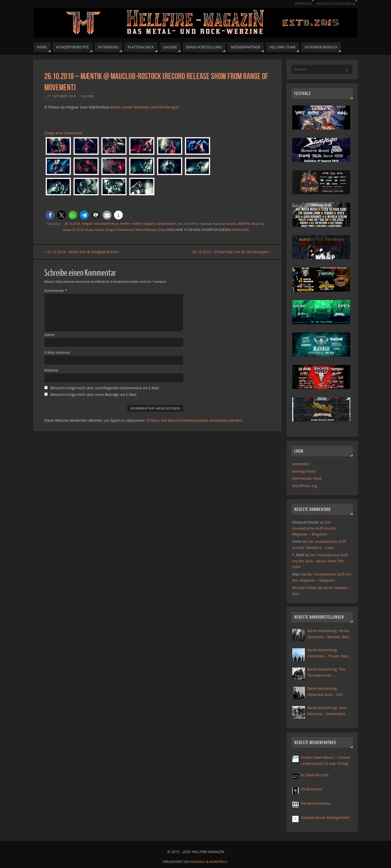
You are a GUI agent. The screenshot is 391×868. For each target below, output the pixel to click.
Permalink (240, 230)
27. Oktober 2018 (61, 96)
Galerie (87, 96)
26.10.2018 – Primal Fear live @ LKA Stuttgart (231, 252)
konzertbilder (166, 224)
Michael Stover (305, 588)
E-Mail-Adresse (57, 352)
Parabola (198, 862)
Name (49, 335)
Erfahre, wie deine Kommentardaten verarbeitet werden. (195, 420)
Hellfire (125, 224)
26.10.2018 (72, 224)
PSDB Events (312, 789)
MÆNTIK (244, 224)
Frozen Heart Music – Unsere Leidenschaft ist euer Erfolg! (326, 760)
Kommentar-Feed (307, 478)
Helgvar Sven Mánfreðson (100, 224)
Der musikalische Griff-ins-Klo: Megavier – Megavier (315, 528)
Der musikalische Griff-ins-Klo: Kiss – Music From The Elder (321, 561)
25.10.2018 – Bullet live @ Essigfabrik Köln (81, 252)
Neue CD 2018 (73, 230)
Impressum (301, 4)
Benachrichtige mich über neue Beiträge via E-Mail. (94, 394)
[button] (50, 215)
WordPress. (219, 862)
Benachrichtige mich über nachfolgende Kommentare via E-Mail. (105, 388)
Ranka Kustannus (316, 803)
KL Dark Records (315, 775)
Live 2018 (191, 224)
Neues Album (94, 230)
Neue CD (258, 224)
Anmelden (301, 464)
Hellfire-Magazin (144, 224)
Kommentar (56, 291)
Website (51, 370)
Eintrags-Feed (304, 471)
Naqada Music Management (325, 817)
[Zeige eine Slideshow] (63, 133)
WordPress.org (305, 486)
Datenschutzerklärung (335, 4)
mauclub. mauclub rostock (218, 224)
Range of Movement (120, 230)
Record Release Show (150, 230)
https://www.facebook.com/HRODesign (144, 107)
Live (180, 224)
